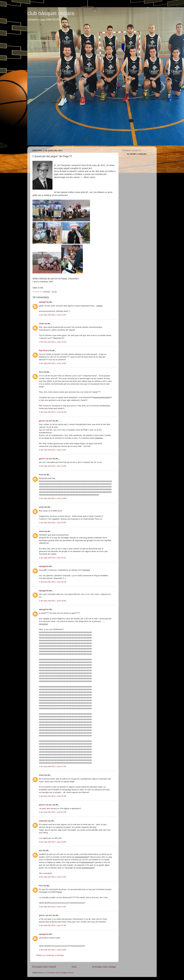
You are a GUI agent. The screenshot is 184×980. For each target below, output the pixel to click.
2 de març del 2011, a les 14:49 (53, 498)
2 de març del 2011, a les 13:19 (53, 342)
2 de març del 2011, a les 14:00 (53, 363)
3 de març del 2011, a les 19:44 (53, 950)
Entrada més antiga (104, 967)
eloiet (41, 324)
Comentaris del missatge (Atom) (60, 973)
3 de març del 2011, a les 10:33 (53, 877)
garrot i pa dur (46, 421)
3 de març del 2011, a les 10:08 (53, 842)
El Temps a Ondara (137, 154)
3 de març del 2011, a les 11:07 (53, 907)
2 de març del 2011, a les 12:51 (53, 315)
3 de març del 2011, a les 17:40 (53, 925)
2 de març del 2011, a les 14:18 (53, 412)
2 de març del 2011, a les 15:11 (53, 558)
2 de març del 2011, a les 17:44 (53, 766)
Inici (74, 967)
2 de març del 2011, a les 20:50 (53, 796)
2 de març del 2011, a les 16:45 (53, 601)
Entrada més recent (44, 967)
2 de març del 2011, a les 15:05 (53, 523)
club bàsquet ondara (51, 13)
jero (41, 850)
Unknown (43, 821)
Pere (41, 372)
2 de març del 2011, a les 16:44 (53, 582)
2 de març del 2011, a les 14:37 (53, 450)
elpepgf (42, 302)
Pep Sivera (44, 350)
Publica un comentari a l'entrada (50, 955)
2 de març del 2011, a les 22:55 (53, 812)
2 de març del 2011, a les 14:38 (53, 466)
